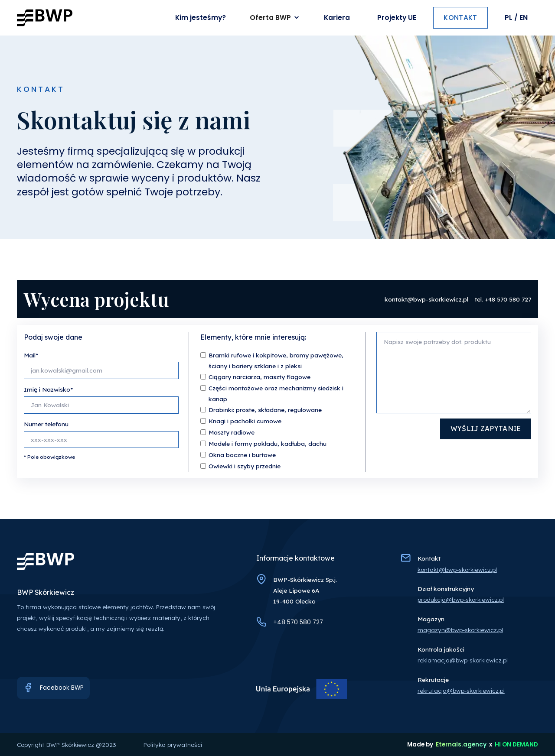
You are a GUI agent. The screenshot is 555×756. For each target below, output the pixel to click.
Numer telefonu (46, 424)
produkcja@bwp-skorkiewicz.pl (461, 599)
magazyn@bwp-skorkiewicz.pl (460, 630)
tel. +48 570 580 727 (503, 299)
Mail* (31, 355)
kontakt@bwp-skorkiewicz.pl (426, 299)
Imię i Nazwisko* (48, 389)
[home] (45, 18)
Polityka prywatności (173, 745)
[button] (276, 18)
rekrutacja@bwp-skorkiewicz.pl (461, 690)
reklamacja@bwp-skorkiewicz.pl (463, 660)
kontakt (460, 18)
